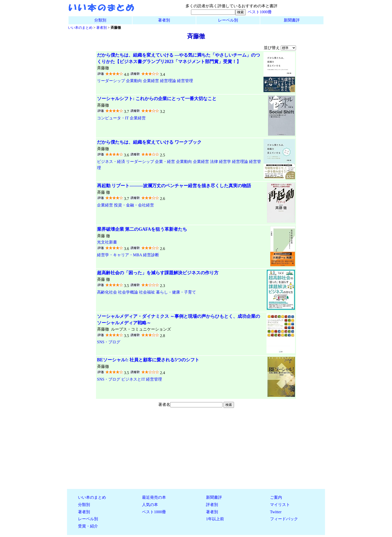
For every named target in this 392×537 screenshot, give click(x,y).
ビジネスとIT (133, 379)
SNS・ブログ (109, 342)
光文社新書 (107, 242)
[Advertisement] (196, 450)
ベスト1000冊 (260, 12)
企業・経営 (165, 162)
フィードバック (284, 519)
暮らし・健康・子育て (176, 292)
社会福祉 (147, 292)
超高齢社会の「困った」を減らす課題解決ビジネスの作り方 (158, 273)
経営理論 (168, 81)
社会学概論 (128, 292)
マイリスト (280, 505)
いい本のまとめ (80, 28)
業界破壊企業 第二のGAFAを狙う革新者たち (142, 229)
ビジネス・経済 (111, 162)
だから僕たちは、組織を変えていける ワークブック (149, 142)
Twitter (276, 512)
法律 (214, 162)
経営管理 (185, 81)
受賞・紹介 (88, 526)
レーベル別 (228, 20)
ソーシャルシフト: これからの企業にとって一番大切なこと (157, 99)
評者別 (212, 505)
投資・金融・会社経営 (134, 205)
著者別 (164, 20)
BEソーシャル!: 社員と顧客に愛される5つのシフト (148, 360)
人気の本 (150, 505)
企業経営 (151, 81)
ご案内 (276, 497)
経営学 (225, 162)
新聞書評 (292, 20)
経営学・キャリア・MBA (119, 255)
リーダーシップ (111, 81)
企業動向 (134, 81)
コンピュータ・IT (113, 118)
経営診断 (151, 255)
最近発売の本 (154, 497)
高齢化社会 (107, 292)
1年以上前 (215, 519)
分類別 (100, 20)
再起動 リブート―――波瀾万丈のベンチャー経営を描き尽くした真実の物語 (174, 186)
